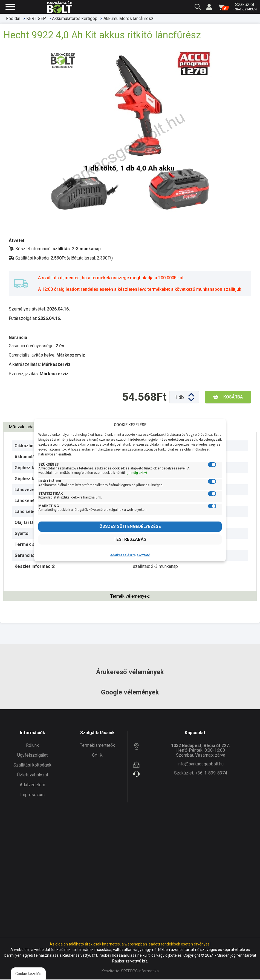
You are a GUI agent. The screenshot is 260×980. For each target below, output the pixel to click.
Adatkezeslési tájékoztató (130, 555)
